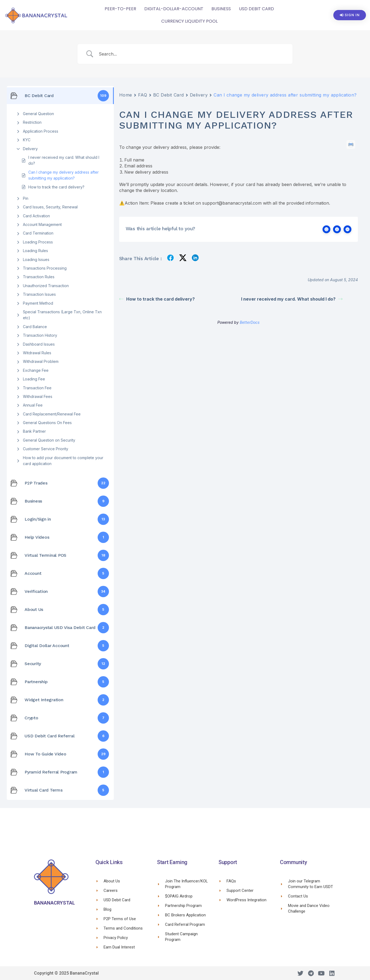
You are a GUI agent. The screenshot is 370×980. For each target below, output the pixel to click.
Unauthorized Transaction (46, 286)
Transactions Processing (45, 268)
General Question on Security (49, 440)
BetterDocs (250, 322)
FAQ (143, 95)
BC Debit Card (169, 95)
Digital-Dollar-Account (174, 9)
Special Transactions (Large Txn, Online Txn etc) (62, 315)
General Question (38, 114)
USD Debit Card (256, 9)
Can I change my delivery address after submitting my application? (64, 175)
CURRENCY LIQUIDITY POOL (189, 21)
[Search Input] (192, 54)
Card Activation (36, 216)
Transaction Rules (39, 277)
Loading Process (38, 242)
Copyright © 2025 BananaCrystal (66, 973)
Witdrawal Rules (37, 353)
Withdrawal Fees (38, 396)
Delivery (30, 149)
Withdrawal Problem (41, 361)
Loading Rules (35, 251)
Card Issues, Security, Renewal (50, 207)
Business (221, 9)
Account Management (42, 224)
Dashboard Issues (39, 344)
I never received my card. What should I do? (64, 160)
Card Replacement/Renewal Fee (52, 414)
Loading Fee (34, 379)
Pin (26, 198)
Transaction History (40, 335)
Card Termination (38, 233)
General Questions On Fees (47, 423)
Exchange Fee (36, 370)
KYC (27, 140)
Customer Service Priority (46, 449)
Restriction (32, 122)
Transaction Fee (37, 388)
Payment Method (38, 303)
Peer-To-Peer (120, 9)
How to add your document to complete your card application (63, 461)
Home (126, 95)
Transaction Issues (39, 294)
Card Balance (35, 327)
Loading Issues (36, 259)
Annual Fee (33, 405)
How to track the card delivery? (56, 187)
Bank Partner (34, 431)
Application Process (41, 131)
